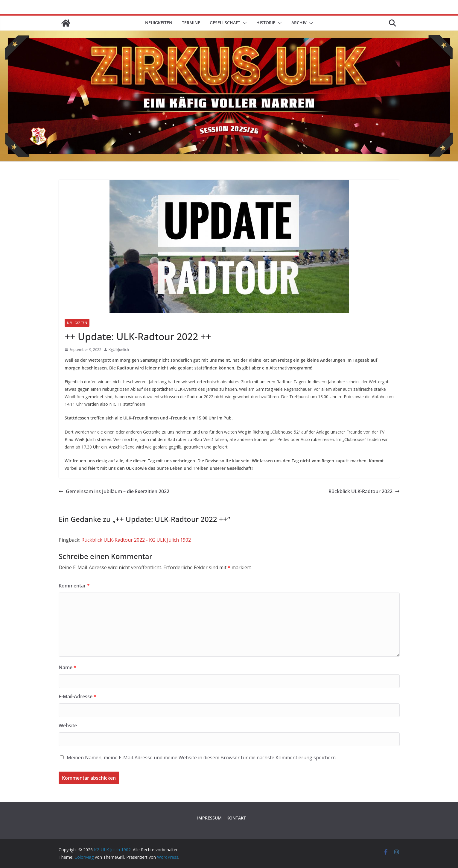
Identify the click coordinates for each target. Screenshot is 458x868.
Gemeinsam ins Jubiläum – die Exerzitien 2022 (114, 491)
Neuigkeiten (159, 23)
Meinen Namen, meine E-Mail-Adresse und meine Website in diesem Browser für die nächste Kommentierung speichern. (202, 758)
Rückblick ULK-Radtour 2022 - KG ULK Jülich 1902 (136, 540)
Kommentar (74, 586)
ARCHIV (299, 23)
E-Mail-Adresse (77, 696)
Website (68, 725)
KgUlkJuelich (119, 350)
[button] (244, 23)
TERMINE (191, 23)
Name (67, 667)
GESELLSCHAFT (225, 23)
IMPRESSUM (209, 818)
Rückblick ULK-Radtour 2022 (364, 491)
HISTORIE (266, 23)
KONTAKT (236, 818)
